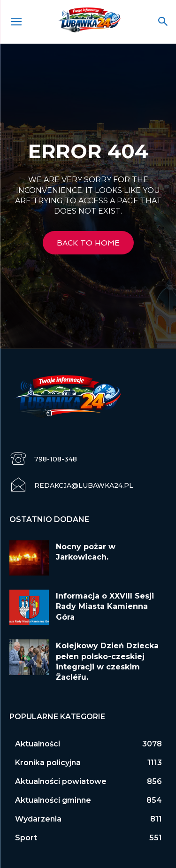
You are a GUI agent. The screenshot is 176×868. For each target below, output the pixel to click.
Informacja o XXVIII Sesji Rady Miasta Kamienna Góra (105, 607)
